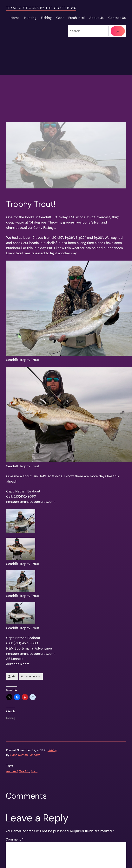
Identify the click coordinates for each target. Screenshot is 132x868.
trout (34, 771)
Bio (14, 677)
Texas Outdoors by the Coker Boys (41, 8)
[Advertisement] (66, 95)
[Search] (118, 31)
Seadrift (24, 771)
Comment (15, 839)
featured (12, 771)
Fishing (52, 750)
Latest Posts (32, 677)
